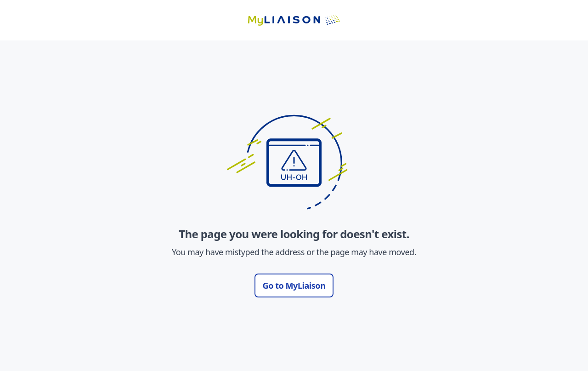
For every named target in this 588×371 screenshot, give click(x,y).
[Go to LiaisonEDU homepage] (294, 20)
